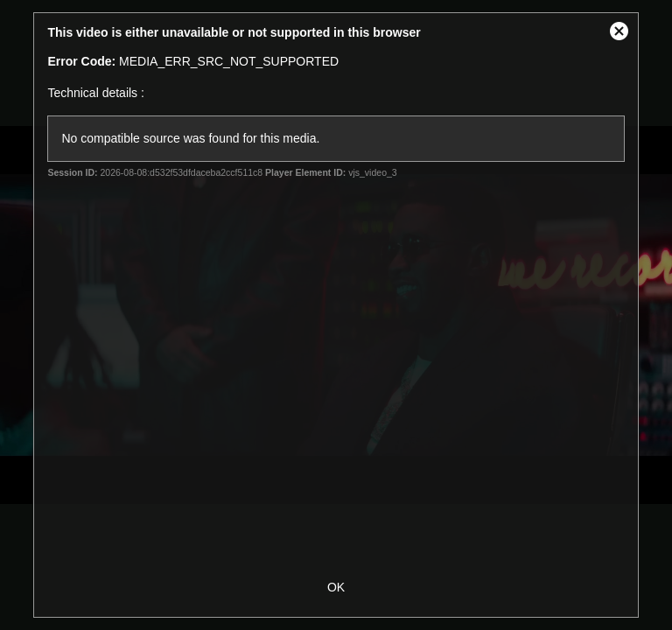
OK (336, 587)
